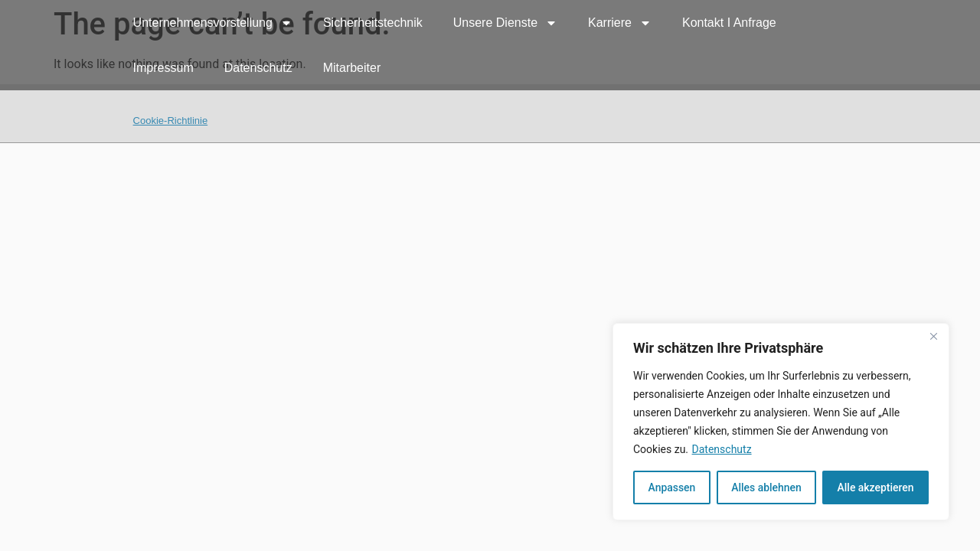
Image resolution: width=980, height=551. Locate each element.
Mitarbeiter (352, 68)
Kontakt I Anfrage (729, 23)
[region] (781, 422)
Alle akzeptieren (875, 487)
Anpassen (671, 487)
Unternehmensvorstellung (213, 23)
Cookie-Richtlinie (171, 121)
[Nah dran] (933, 336)
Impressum (163, 68)
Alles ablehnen (766, 487)
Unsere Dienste (505, 23)
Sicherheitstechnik (373, 23)
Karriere (620, 23)
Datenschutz (722, 449)
